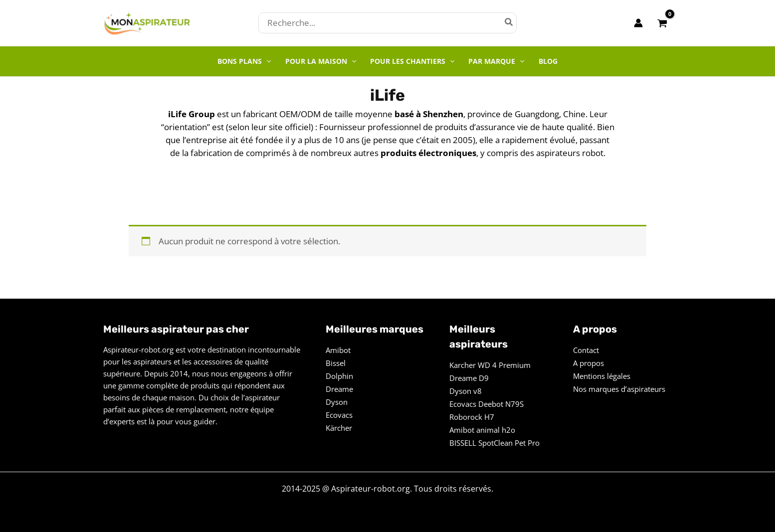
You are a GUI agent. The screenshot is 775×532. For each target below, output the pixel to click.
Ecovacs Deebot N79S (486, 404)
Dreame (339, 389)
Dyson (337, 402)
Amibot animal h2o (482, 430)
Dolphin (339, 376)
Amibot (338, 350)
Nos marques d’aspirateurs (619, 389)
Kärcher (339, 428)
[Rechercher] (509, 23)
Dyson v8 (466, 391)
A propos (588, 363)
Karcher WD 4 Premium (490, 365)
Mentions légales (602, 376)
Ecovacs (339, 415)
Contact (586, 350)
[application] (266, 61)
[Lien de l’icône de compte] (638, 23)
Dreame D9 (469, 378)
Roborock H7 (472, 417)
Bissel (336, 363)
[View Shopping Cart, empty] (662, 23)
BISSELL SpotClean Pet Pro (494, 443)
